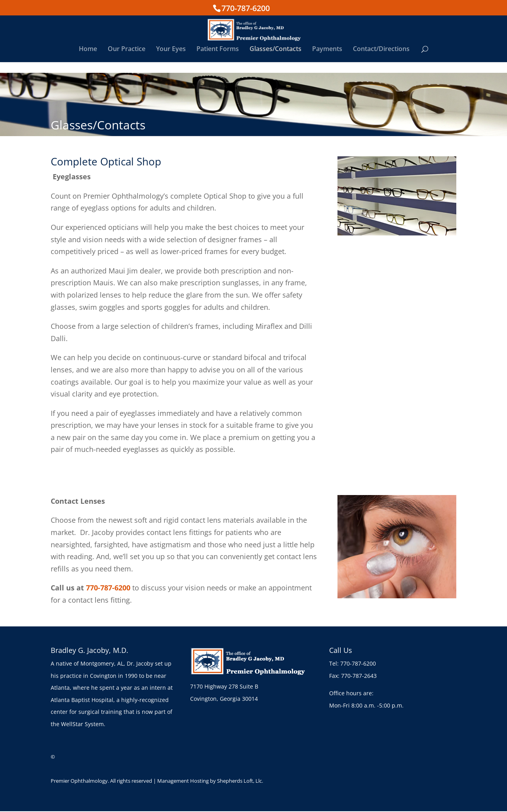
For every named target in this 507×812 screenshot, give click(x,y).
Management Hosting (183, 781)
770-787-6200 (246, 8)
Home (88, 61)
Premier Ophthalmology (79, 781)
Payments (327, 61)
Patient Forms (218, 61)
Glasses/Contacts (275, 61)
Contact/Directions (381, 61)
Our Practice (127, 61)
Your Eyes (171, 61)
